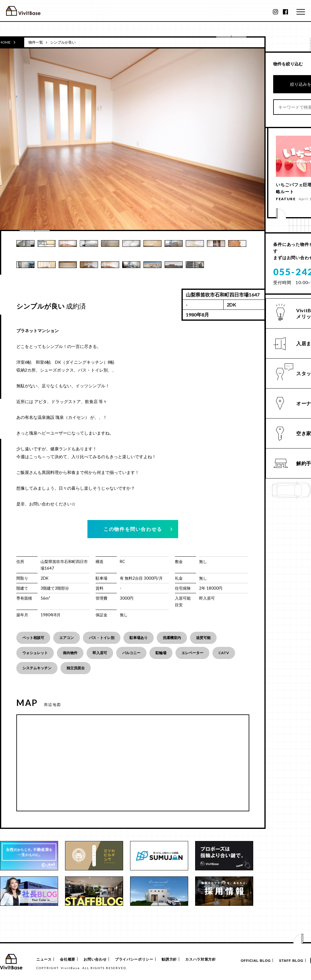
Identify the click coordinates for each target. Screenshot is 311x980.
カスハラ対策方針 (210, 960)
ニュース (43, 960)
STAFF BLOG (288, 961)
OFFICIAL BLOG (250, 961)
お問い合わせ (99, 960)
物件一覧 (36, 42)
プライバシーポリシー (140, 960)
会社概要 (70, 960)
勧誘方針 (177, 960)
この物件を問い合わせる (133, 529)
